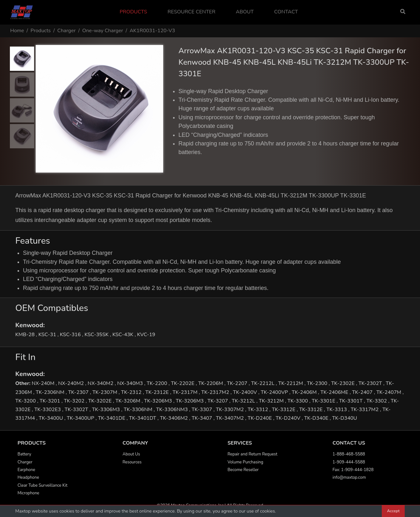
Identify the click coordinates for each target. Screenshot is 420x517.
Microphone (28, 493)
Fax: (337, 470)
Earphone (26, 470)
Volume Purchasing (245, 462)
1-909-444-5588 (349, 462)
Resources (132, 462)
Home (17, 31)
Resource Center (192, 12)
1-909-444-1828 (357, 470)
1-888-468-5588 (349, 454)
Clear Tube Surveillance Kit (43, 485)
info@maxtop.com (349, 477)
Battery (24, 454)
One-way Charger (103, 31)
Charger (67, 31)
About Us (131, 454)
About (245, 12)
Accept (393, 511)
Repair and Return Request (252, 454)
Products (133, 12)
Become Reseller (243, 470)
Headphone (28, 477)
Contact (286, 12)
